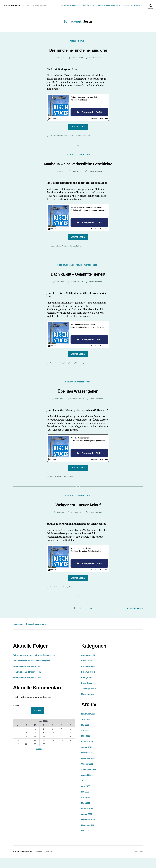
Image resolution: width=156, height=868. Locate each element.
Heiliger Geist (59, 136)
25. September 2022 (76, 409)
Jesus (67, 136)
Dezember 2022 (89, 763)
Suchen (16, 716)
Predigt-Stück (85, 156)
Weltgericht (73, 598)
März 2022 (87, 813)
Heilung (61, 373)
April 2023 (87, 741)
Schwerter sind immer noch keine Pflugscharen (37, 665)
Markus (73, 136)
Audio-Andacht (89, 665)
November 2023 (89, 724)
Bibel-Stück (70, 156)
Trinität (87, 136)
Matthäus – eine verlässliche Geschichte (78, 168)
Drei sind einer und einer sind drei (78, 50)
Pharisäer (66, 255)
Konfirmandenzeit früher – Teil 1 (29, 688)
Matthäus (80, 136)
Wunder (71, 487)
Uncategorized (93, 275)
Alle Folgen (88, 5)
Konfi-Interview (89, 676)
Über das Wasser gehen (78, 401)
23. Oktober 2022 (76, 292)
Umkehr (74, 255)
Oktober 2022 (88, 774)
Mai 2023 (86, 735)
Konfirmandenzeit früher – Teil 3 (29, 676)
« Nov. (39, 759)
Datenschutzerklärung (42, 634)
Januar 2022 (88, 824)
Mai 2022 (86, 802)
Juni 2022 (86, 796)
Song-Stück (87, 693)
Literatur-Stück (89, 682)
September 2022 (90, 780)
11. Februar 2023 (76, 58)
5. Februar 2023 (76, 181)
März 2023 (87, 746)
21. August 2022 (76, 524)
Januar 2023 (88, 757)
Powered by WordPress (46, 862)
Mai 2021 (86, 841)
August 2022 (88, 785)
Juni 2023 (86, 729)
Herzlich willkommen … (71, 5)
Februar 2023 (88, 752)
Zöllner (80, 255)
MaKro (61, 58)
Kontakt (137, 5)
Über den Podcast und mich (108, 5)
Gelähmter (53, 373)
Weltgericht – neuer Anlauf (78, 515)
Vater (92, 136)
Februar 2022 (88, 819)
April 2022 (87, 807)
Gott (51, 136)
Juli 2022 (86, 791)
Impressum (127, 5)
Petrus (65, 487)
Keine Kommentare (96, 58)
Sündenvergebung (83, 373)
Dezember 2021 (89, 830)
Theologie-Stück (78, 42)
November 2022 (89, 769)
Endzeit (52, 598)
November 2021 (89, 835)
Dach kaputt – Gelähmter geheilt (78, 283)
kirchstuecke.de (13, 5)
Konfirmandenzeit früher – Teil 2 (29, 682)
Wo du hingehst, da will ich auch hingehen (35, 671)
